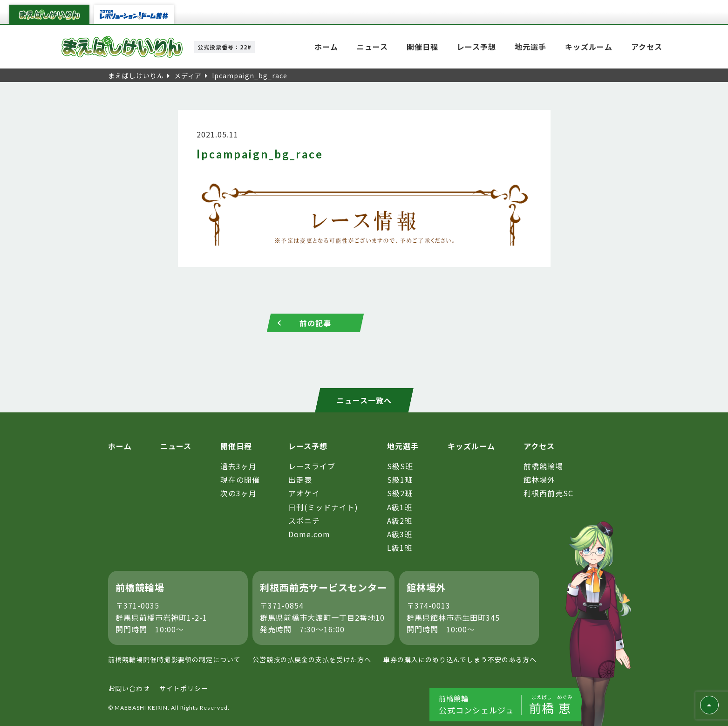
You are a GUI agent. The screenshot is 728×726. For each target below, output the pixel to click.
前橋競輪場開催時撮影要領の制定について (174, 659)
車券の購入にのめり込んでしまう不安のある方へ (460, 659)
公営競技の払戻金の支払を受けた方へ (312, 659)
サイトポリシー (184, 689)
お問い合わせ (129, 689)
